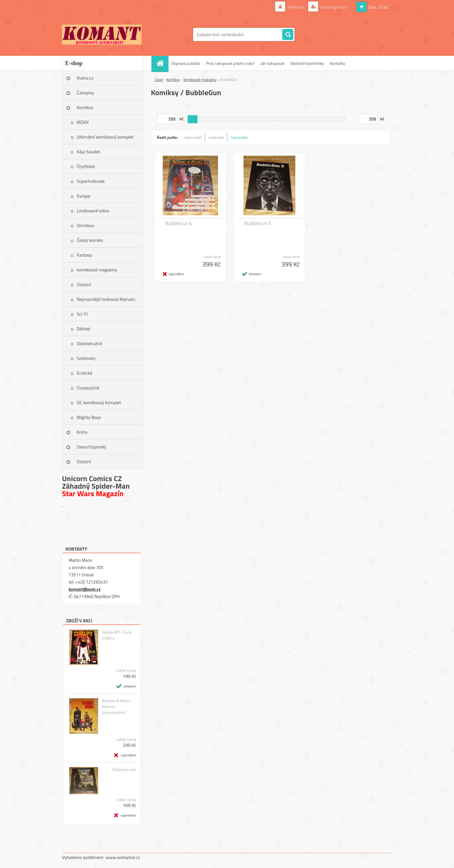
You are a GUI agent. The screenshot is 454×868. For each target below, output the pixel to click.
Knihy (82, 432)
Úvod (159, 80)
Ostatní (84, 284)
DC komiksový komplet (99, 402)
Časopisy (85, 93)
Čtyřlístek (86, 166)
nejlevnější (193, 137)
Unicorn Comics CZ (92, 478)
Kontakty (337, 63)
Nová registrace (334, 7)
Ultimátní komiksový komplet (105, 137)
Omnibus (85, 225)
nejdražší (216, 137)
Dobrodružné (89, 343)
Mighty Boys (89, 417)
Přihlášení (296, 7)
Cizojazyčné (88, 388)
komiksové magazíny (97, 270)
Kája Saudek (89, 152)
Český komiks (90, 240)
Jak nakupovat (272, 63)
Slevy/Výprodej (91, 447)
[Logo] (102, 34)
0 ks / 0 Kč (378, 7)
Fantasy (84, 255)
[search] (288, 35)
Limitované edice (93, 211)
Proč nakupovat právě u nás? (230, 63)
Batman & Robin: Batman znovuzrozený (116, 707)
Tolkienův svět (124, 770)
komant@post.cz (85, 589)
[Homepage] (162, 63)
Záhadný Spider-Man (96, 486)
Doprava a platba (186, 63)
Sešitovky (86, 358)
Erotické (85, 373)
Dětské (84, 329)
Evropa (84, 196)
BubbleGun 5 (258, 223)
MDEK (83, 122)
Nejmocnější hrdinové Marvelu (106, 299)
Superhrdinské (91, 181)
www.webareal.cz (123, 857)
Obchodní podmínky (307, 63)
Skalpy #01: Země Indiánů (117, 635)
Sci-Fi (82, 314)
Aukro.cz (85, 78)
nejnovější (239, 137)
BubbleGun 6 (179, 223)
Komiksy (85, 107)
